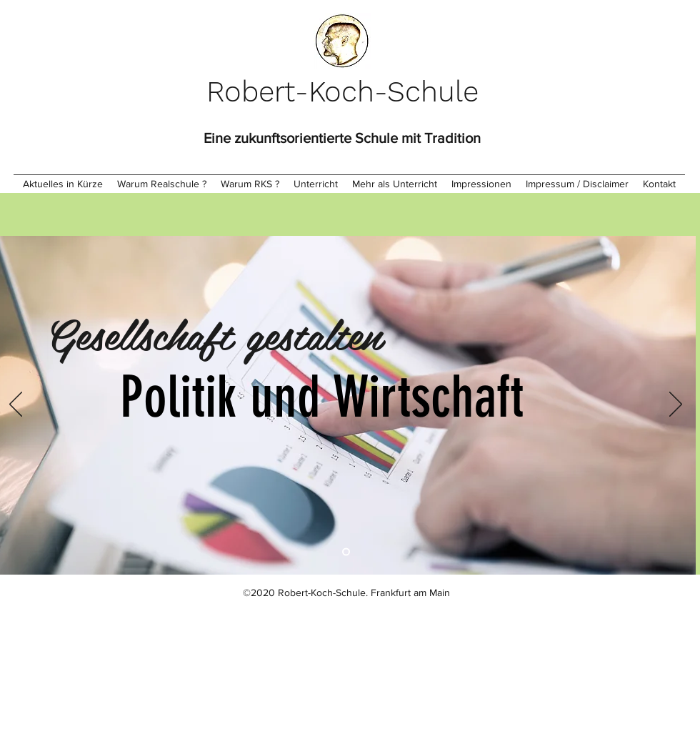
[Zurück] (16, 405)
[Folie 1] (346, 552)
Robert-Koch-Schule (342, 92)
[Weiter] (676, 405)
